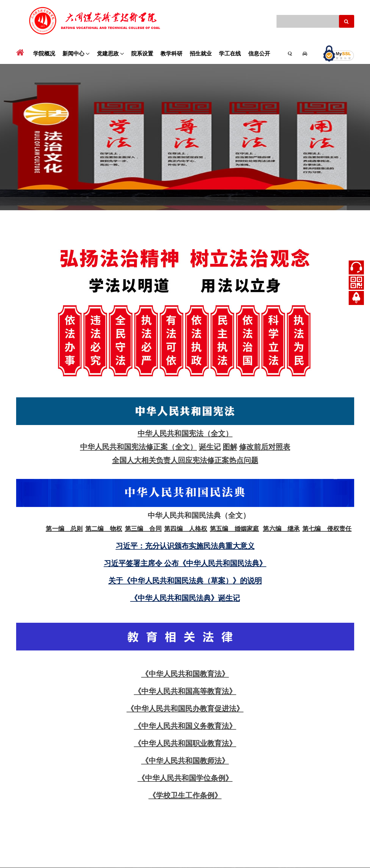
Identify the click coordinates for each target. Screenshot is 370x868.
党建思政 (108, 53)
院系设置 (142, 53)
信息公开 (259, 53)
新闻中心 (73, 53)
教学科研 (171, 53)
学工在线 (230, 53)
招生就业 (201, 53)
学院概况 (44, 53)
